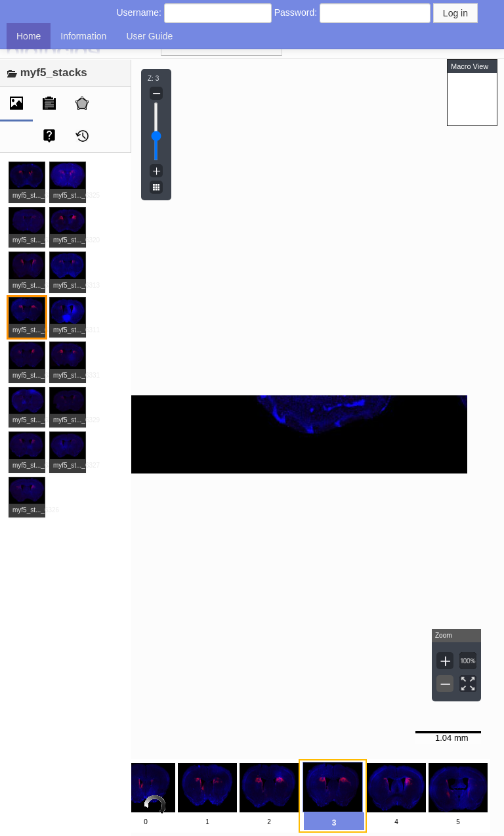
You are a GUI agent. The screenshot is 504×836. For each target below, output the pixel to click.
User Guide (149, 36)
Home (29, 36)
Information (83, 36)
